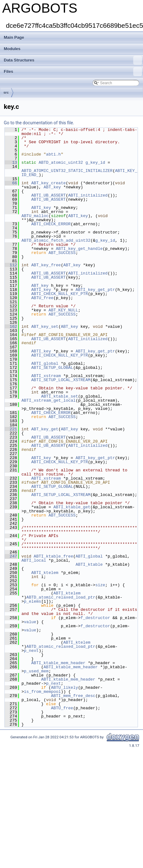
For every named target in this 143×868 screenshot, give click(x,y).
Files (73, 72)
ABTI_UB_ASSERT (48, 195)
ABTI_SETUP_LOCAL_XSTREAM (61, 380)
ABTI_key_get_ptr (95, 290)
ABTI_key (41, 208)
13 (11, 162)
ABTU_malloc (35, 216)
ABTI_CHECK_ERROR (51, 224)
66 (11, 183)
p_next (31, 651)
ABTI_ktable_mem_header (58, 663)
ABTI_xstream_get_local (49, 400)
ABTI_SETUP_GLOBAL (52, 368)
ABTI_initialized (88, 195)
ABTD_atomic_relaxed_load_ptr (61, 597)
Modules (12, 49)
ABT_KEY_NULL (63, 310)
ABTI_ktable (89, 564)
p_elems (33, 601)
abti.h (54, 154)
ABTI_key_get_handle (79, 249)
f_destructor (95, 618)
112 (11, 265)
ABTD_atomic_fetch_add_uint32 (56, 240)
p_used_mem (36, 671)
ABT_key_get (45, 429)
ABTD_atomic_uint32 (61, 162)
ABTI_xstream (46, 376)
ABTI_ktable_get (72, 507)
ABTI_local (34, 560)
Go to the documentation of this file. (39, 123)
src (6, 92)
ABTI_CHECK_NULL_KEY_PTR (60, 294)
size (100, 585)
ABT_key (52, 187)
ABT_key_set (45, 327)
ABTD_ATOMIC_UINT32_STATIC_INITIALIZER (67, 171)
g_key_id (95, 162)
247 (11, 556)
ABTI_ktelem (45, 573)
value (30, 622)
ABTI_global (45, 363)
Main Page (14, 37)
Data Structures (73, 60)
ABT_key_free (46, 265)
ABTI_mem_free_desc (73, 696)
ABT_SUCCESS (62, 253)
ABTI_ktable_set (60, 396)
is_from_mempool (42, 692)
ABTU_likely (64, 688)
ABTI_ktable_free (54, 556)
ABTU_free (42, 298)
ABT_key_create (48, 183)
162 (11, 327)
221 (11, 429)
